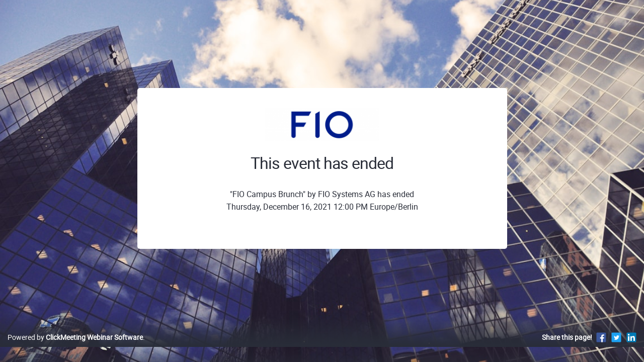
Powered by (75, 348)
